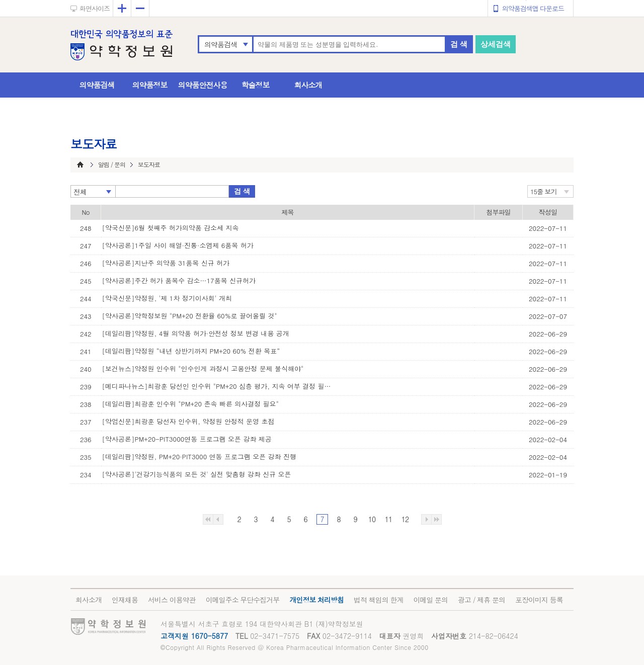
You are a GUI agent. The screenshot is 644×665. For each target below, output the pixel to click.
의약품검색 (221, 44)
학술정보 (256, 85)
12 (405, 519)
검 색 (459, 44)
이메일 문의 (430, 600)
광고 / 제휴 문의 (481, 600)
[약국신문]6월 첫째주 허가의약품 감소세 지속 (171, 228)
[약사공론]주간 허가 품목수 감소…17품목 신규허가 (179, 280)
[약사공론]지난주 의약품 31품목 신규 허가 (166, 263)
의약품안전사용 (203, 85)
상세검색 (496, 44)
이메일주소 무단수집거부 (243, 600)
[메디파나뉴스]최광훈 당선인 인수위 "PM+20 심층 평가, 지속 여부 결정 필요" (218, 386)
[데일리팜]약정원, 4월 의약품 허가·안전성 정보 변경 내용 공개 (196, 333)
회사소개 (308, 85)
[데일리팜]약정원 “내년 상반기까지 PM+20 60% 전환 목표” (191, 351)
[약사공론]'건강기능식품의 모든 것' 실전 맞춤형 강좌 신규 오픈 (197, 474)
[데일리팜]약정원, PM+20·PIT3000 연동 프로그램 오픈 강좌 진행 (199, 456)
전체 (80, 192)
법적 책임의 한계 (378, 600)
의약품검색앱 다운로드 (533, 8)
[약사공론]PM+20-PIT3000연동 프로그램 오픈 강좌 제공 (187, 439)
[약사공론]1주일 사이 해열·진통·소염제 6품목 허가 (178, 245)
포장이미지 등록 (539, 600)
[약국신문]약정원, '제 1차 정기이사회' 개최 (167, 298)
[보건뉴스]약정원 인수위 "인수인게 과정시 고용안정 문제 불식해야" (203, 368)
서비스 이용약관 (172, 600)
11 (388, 519)
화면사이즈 (95, 8)
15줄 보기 (544, 191)
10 (372, 519)
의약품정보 (150, 85)
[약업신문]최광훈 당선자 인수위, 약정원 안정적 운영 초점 (188, 421)
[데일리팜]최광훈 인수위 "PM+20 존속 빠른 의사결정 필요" (190, 404)
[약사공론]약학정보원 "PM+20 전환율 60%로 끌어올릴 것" (190, 316)
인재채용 (125, 600)
